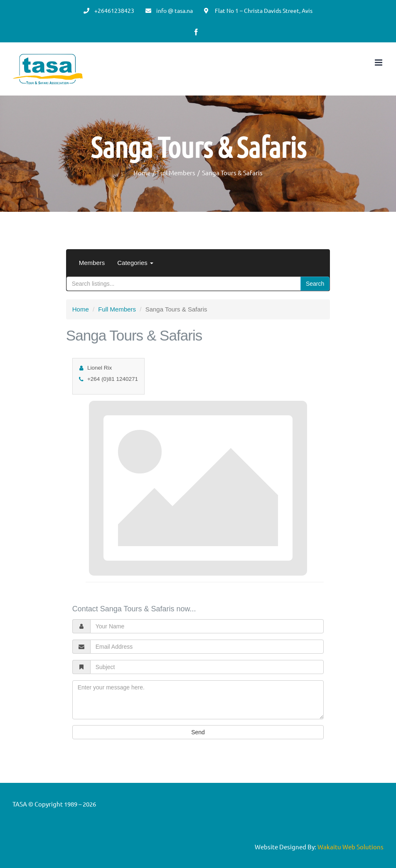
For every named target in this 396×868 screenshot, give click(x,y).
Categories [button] (135, 263)
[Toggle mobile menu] (379, 63)
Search (315, 284)
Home (81, 309)
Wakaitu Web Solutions (350, 847)
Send (198, 732)
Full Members (117, 309)
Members (92, 263)
